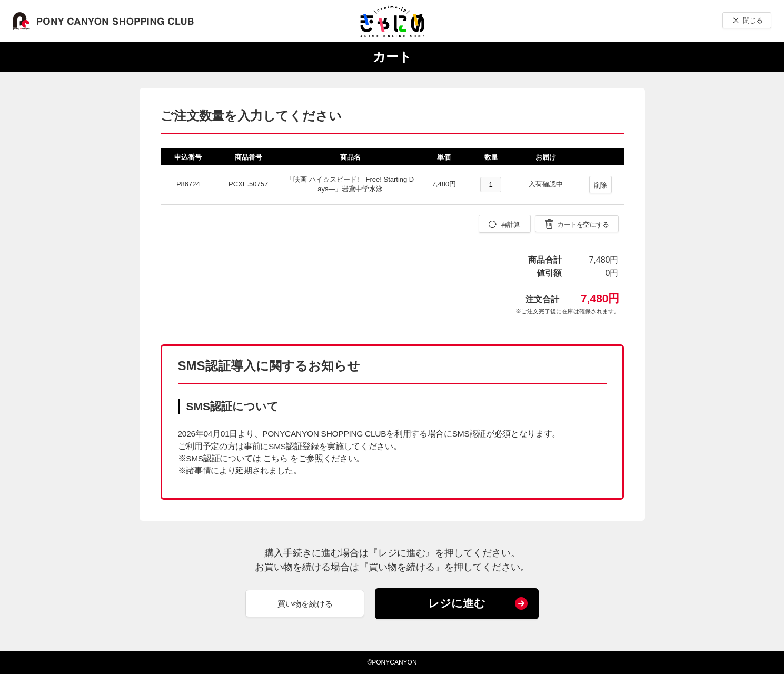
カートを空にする (583, 225)
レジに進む (457, 603)
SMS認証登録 (294, 446)
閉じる (753, 20)
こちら (276, 458)
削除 (601, 185)
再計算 (510, 225)
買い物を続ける (305, 604)
